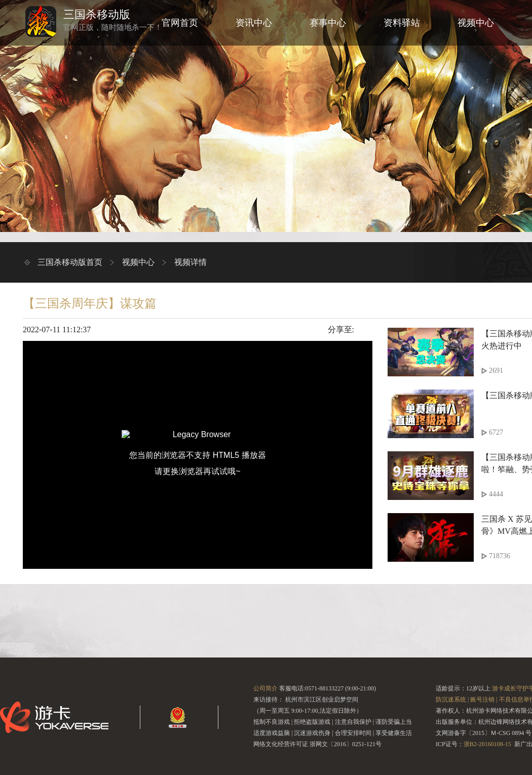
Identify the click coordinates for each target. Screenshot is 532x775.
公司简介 (265, 688)
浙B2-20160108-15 (487, 744)
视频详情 (191, 262)
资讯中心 (254, 23)
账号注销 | (484, 700)
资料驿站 (402, 23)
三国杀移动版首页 (70, 262)
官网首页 (180, 23)
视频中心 (476, 23)
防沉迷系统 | (452, 700)
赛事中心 (328, 23)
